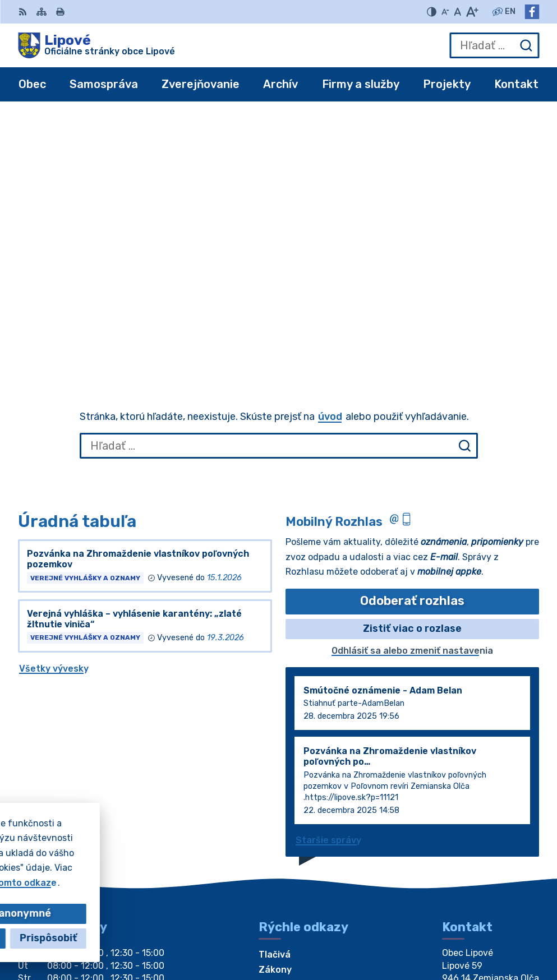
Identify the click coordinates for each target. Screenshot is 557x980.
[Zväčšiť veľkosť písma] (472, 12)
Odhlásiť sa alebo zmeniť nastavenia (412, 396)
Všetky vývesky (54, 413)
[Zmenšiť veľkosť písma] (445, 12)
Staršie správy (328, 585)
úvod (330, 161)
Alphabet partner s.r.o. (184, 872)
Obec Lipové (118, 883)
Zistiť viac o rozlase (412, 373)
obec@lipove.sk (477, 795)
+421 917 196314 (480, 782)
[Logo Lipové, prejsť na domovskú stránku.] (96, 45)
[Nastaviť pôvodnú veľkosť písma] (457, 12)
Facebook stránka (484, 807)
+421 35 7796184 (482, 769)
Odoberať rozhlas (412, 346)
